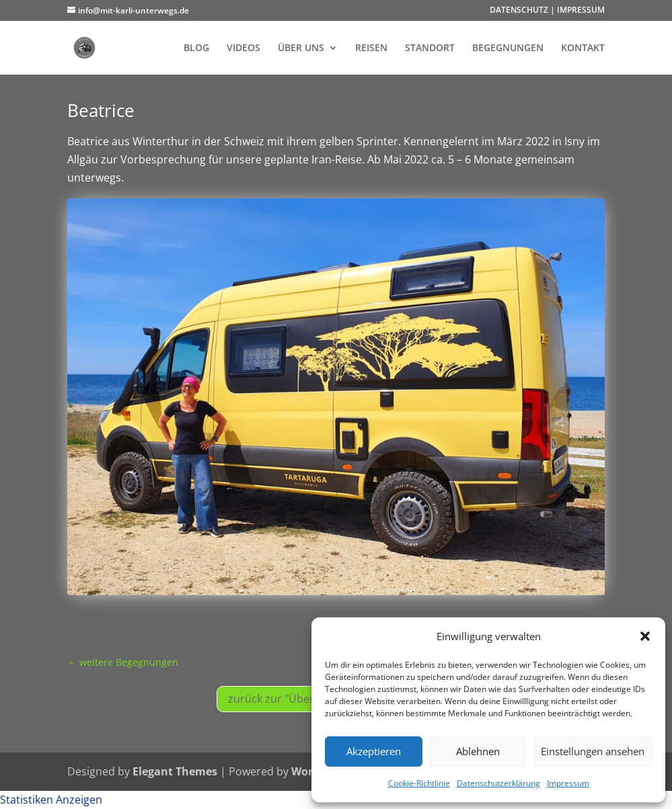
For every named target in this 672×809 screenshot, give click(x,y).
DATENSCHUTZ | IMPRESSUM (547, 11)
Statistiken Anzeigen (51, 800)
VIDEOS (244, 48)
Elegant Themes (175, 771)
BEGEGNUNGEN (508, 48)
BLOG (196, 48)
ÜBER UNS (301, 48)
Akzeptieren (374, 751)
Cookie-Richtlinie (419, 783)
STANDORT (430, 48)
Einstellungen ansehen (593, 751)
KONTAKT (583, 48)
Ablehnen (478, 751)
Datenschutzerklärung (498, 783)
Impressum (568, 783)
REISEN (371, 48)
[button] (645, 636)
